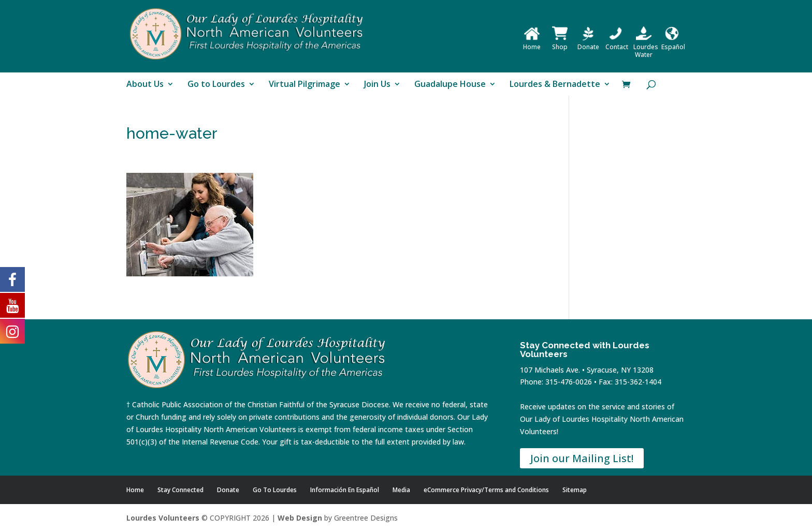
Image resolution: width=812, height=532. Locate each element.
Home (532, 43)
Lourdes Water (646, 47)
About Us (145, 85)
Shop (560, 43)
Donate (588, 43)
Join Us (377, 85)
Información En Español (345, 490)
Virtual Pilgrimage (304, 85)
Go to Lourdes (216, 85)
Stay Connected (180, 490)
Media (401, 490)
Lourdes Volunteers (163, 518)
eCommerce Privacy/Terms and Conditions (486, 490)
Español (673, 43)
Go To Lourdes (275, 490)
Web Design (300, 518)
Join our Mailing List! (582, 458)
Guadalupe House (450, 85)
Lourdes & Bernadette (555, 85)
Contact (617, 43)
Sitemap (575, 490)
